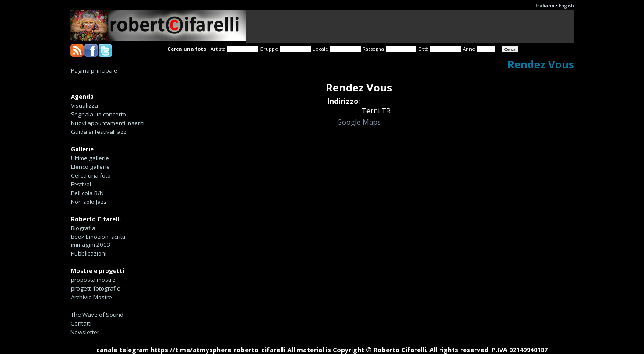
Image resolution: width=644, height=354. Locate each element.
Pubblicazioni (89, 253)
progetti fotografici (96, 288)
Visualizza (84, 105)
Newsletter (85, 332)
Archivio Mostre (91, 297)
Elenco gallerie (90, 167)
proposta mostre (93, 280)
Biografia (83, 228)
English (566, 6)
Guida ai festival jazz (99, 132)
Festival (81, 184)
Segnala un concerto (99, 114)
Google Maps (359, 122)
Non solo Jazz (89, 202)
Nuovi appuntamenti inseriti (108, 123)
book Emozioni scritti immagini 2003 (98, 241)
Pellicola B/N (87, 193)
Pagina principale (94, 70)
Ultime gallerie (90, 158)
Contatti (81, 323)
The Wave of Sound (97, 315)
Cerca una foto (91, 175)
